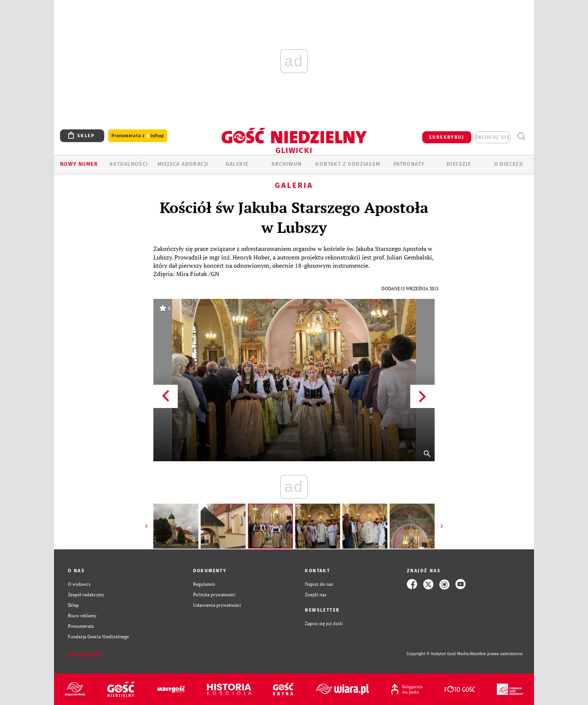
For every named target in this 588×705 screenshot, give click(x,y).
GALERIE (237, 164)
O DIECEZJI (509, 164)
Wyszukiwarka (521, 136)
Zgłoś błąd (85, 654)
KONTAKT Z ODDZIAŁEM (348, 164)
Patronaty (409, 164)
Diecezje (459, 164)
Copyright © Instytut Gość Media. (438, 654)
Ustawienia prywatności (217, 605)
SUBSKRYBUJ (447, 137)
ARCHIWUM (287, 164)
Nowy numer (79, 164)
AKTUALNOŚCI (129, 164)
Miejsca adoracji (183, 164)
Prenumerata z (138, 136)
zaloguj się (493, 137)
